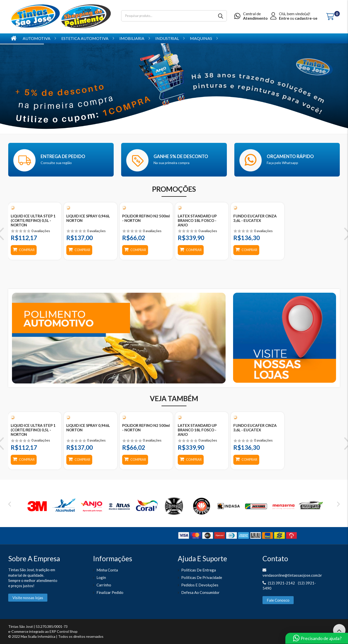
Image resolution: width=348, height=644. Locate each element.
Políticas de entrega (199, 570)
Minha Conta (107, 570)
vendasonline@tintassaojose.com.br (292, 575)
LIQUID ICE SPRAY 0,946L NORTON (88, 218)
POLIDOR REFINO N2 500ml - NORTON (146, 218)
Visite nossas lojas (28, 598)
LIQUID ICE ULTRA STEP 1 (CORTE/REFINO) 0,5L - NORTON (33, 220)
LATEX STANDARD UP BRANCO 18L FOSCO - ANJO (197, 220)
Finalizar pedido (110, 592)
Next (338, 504)
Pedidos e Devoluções (200, 585)
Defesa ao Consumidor (200, 592)
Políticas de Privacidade (202, 577)
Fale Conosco (278, 600)
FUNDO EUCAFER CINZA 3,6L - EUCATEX (255, 218)
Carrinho (104, 585)
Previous (10, 504)
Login (101, 577)
